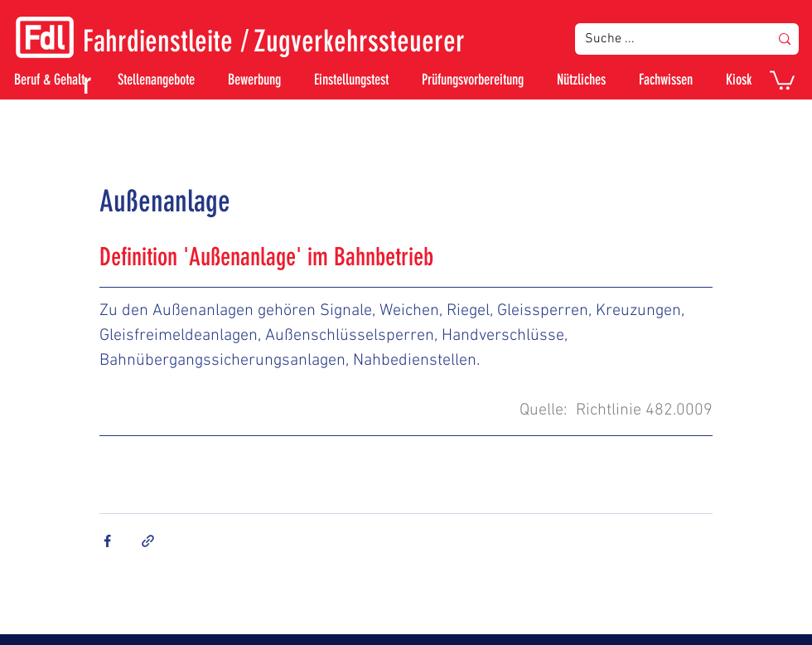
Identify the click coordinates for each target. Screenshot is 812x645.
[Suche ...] (665, 39)
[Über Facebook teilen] (107, 541)
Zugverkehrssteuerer (359, 41)
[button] (782, 79)
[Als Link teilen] (148, 541)
